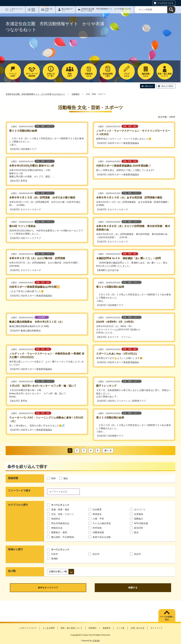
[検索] (171, 10)
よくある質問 (49, 628)
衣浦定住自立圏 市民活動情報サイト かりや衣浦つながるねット (35, 94)
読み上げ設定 (167, 86)
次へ (107, 450)
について (165, 75)
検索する (133, 588)
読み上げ (149, 86)
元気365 (96, 641)
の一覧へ (51, 75)
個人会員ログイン (67, 10)
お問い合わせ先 (137, 628)
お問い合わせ (49, 10)
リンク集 (120, 628)
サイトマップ (156, 628)
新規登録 (33, 10)
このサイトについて (16, 10)
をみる (89, 75)
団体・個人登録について (72, 628)
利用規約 (92, 628)
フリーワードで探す (19, 491)
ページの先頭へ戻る (167, 618)
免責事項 (106, 628)
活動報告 (76, 94)
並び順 (12, 571)
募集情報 (32, 75)
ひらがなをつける (165, 3)
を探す (13, 75)
